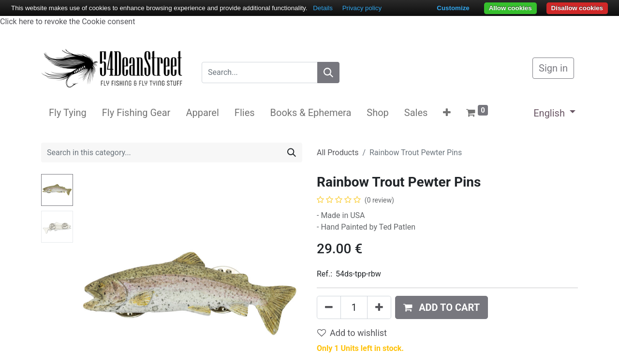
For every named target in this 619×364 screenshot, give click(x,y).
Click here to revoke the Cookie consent (67, 22)
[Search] (328, 73)
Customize (453, 8)
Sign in (553, 68)
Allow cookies (510, 8)
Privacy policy (362, 8)
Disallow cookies (577, 8)
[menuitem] (68, 113)
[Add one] (379, 307)
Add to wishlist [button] (352, 333)
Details (323, 8)
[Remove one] (329, 307)
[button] (447, 113)
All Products (338, 153)
